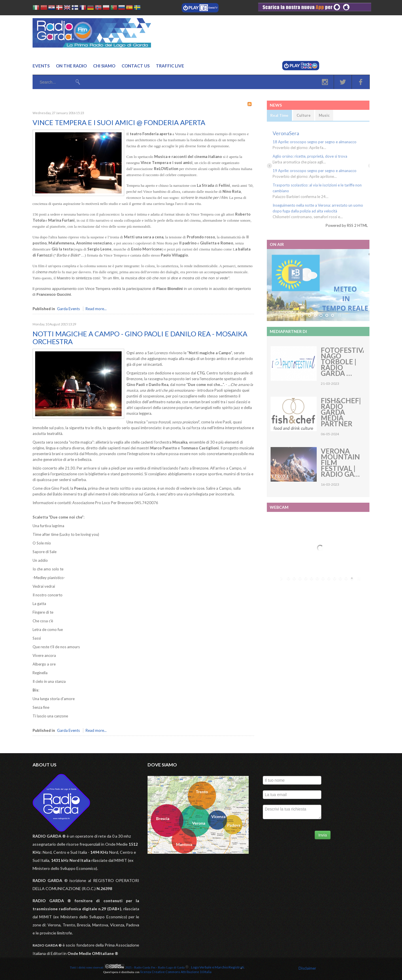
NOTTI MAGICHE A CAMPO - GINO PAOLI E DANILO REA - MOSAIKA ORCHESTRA (140, 337)
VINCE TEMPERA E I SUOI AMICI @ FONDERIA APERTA (119, 122)
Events (41, 66)
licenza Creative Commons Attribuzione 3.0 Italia (176, 972)
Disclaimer (307, 968)
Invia (323, 835)
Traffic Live (170, 66)
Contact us (136, 66)
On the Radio (71, 66)
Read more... (96, 309)
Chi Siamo (104, 66)
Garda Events (68, 309)
